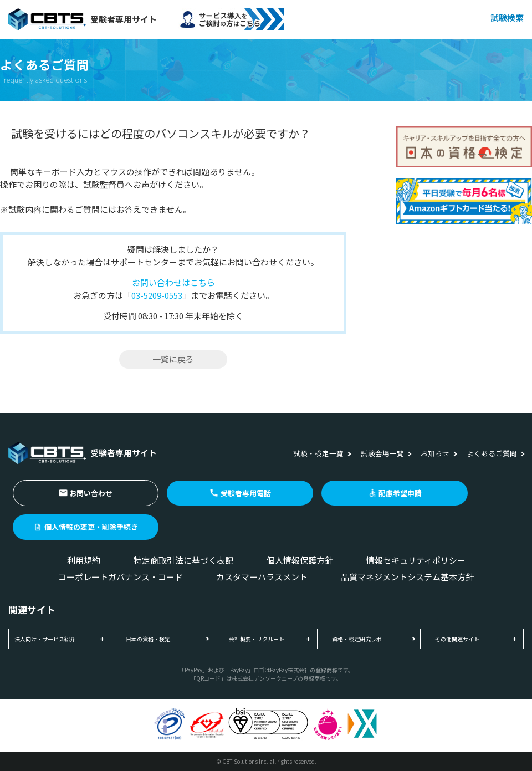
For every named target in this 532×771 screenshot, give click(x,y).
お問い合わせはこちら (173, 282)
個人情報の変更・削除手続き (91, 527)
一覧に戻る (173, 359)
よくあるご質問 (492, 453)
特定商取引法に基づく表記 (183, 560)
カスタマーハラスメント (262, 577)
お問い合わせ (91, 493)
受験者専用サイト (83, 19)
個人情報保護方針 (300, 560)
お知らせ (435, 453)
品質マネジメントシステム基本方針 (407, 577)
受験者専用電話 (246, 493)
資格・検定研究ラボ (357, 639)
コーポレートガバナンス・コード (121, 577)
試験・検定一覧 (318, 453)
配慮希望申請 (400, 493)
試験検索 (507, 17)
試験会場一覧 (382, 453)
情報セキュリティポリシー (416, 560)
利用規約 (84, 560)
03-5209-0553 (157, 295)
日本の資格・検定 (148, 639)
